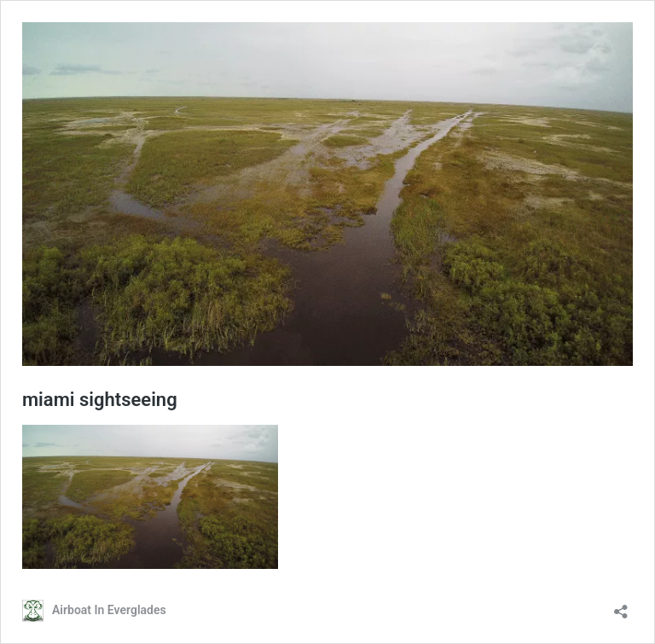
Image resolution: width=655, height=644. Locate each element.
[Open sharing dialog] (621, 606)
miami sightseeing (100, 400)
